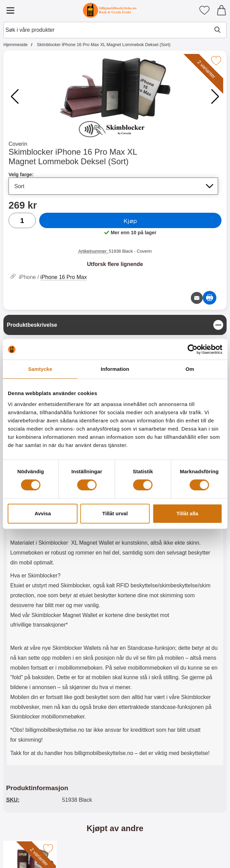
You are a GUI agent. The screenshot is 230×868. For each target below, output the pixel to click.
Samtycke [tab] (40, 369)
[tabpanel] (115, 542)
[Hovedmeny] (10, 10)
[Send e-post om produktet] (197, 298)
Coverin (18, 144)
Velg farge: (21, 174)
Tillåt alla (187, 513)
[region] (115, 325)
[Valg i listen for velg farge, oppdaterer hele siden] (113, 186)
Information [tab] (115, 369)
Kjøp (130, 221)
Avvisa (43, 513)
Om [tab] (190, 369)
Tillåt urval (115, 513)
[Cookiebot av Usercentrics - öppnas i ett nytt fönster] (192, 349)
